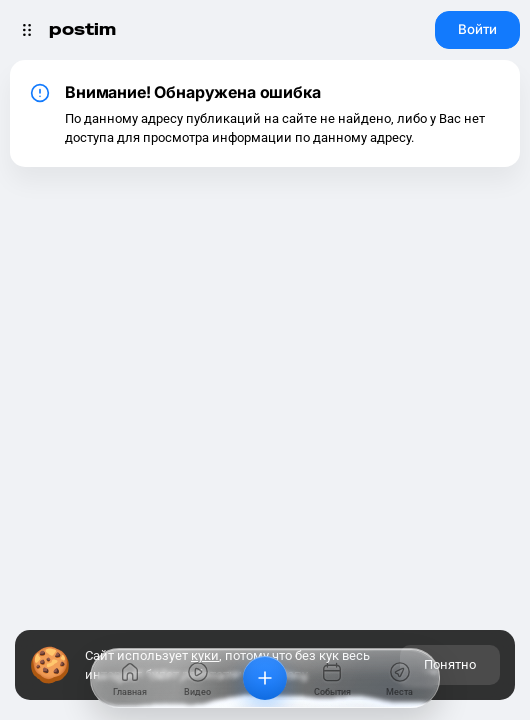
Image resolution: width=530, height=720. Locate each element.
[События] (332, 678)
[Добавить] (265, 678)
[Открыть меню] (27, 30)
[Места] (400, 678)
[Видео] (197, 678)
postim (82, 29)
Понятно (450, 664)
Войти (477, 29)
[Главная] (130, 678)
